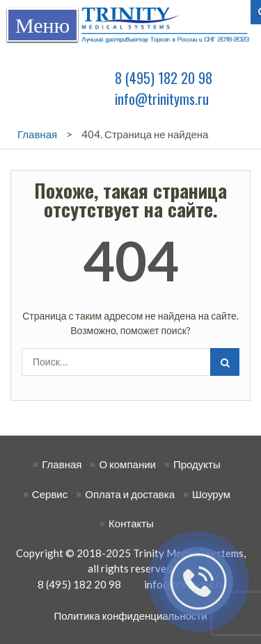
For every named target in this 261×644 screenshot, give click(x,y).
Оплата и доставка (130, 494)
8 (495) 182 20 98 (164, 78)
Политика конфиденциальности (130, 616)
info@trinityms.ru (162, 99)
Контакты (131, 523)
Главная (62, 464)
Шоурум (211, 494)
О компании (127, 464)
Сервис (50, 494)
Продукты (197, 464)
